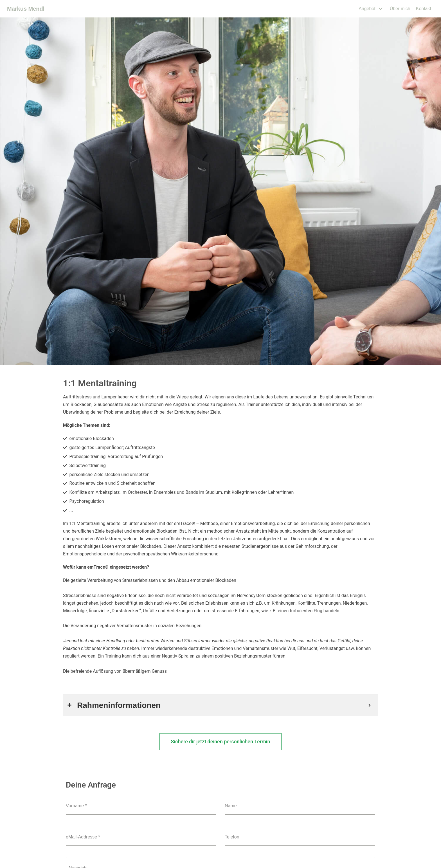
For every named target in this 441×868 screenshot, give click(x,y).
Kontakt (424, 9)
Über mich (400, 9)
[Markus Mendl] (26, 9)
